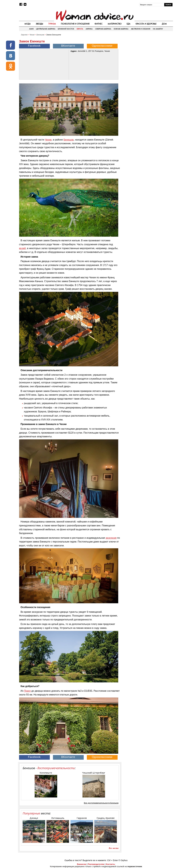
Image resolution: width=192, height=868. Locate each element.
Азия (31, 29)
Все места (114, 848)
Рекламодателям (96, 864)
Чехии (48, 140)
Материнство (115, 24)
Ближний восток (66, 29)
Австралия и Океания (141, 29)
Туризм (52, 24)
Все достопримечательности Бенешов (101, 803)
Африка (89, 29)
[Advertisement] (147, 59)
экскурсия (111, 538)
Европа (80, 29)
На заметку (158, 29)
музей (22, 248)
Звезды (39, 24)
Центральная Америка (46, 29)
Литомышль (58, 818)
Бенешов (41, 35)
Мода (28, 24)
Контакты (110, 864)
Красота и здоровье (146, 24)
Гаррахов (82, 818)
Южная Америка (121, 29)
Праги (27, 691)
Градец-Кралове (106, 818)
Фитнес (98, 24)
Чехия (32, 35)
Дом (164, 24)
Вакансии (82, 864)
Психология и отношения (75, 24)
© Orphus (123, 860)
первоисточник (135, 866)
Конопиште (46, 773)
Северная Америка (103, 29)
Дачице (34, 818)
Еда (128, 24)
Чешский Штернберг (94, 773)
